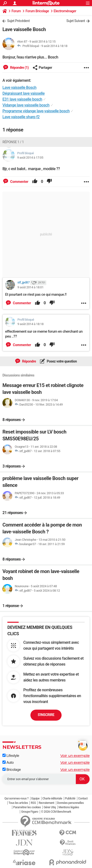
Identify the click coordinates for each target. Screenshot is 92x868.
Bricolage (12, 770)
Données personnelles (71, 803)
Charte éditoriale (52, 798)
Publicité (70, 798)
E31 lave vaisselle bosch (22, 99)
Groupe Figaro (30, 812)
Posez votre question (62, 361)
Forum (16, 11)
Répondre (29, 361)
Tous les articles (18, 803)
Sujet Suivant (76, 21)
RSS (33, 803)
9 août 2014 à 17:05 (30, 158)
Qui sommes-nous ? (16, 798)
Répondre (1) (19, 68)
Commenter (19, 182)
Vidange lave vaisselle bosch (26, 105)
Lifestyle (11, 756)
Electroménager (65, 11)
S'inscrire (46, 715)
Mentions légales (69, 807)
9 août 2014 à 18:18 (54, 46)
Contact (83, 798)
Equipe (35, 798)
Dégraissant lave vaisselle (24, 93)
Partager (42, 68)
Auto (8, 762)
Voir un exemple (75, 756)
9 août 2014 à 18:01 (30, 287)
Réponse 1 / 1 (13, 142)
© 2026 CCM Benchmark (56, 812)
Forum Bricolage (37, 11)
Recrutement (46, 803)
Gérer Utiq (50, 807)
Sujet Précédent (18, 21)
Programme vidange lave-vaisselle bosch (36, 111)
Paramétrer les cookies (27, 807)
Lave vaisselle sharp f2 (21, 117)
